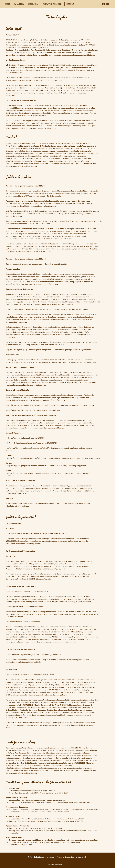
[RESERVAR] (70, 4)
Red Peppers (58, 864)
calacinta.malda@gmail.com (20, 845)
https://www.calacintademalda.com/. (84, 810)
